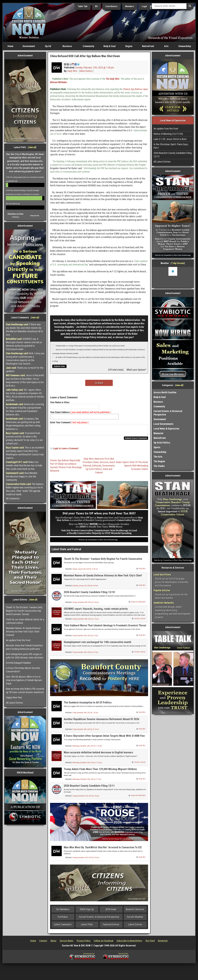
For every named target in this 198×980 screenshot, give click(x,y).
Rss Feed (150, 942)
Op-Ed (48, 46)
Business (67, 46)
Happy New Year (14, 697)
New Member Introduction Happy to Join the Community (22, 476)
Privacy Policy (84, 942)
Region (129, 46)
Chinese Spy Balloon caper (135, 89)
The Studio (159, 466)
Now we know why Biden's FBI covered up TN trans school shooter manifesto (25, 690)
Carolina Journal (140, 620)
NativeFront (148, 46)
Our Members (63, 911)
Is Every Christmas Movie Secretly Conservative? (23, 670)
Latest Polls (87, 926)
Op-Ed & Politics (94, 471)
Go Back (99, 383)
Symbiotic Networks (164, 603)
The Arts (158, 457)
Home (10, 46)
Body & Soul (110, 46)
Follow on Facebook (104, 942)
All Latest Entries (14, 703)
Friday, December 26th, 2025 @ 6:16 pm (85, 637)
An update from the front (18, 640)
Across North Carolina (165, 392)
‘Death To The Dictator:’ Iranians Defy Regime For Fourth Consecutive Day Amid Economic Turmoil (24, 611)
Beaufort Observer (135, 911)
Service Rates (67, 942)
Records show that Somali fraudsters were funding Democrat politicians (24, 647)
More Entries (86, 71)
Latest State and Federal (66, 551)
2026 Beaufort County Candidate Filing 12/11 (89, 787)
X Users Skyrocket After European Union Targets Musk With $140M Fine (104, 737)
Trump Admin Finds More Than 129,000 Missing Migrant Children (100, 771)
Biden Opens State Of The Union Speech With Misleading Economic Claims (132, 467)
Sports (157, 447)
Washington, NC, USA (173, 277)
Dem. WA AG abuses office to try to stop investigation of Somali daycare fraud (24, 680)
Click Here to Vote (15, 214)
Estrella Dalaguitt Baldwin (18, 663)
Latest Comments (63, 926)
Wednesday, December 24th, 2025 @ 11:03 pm (87, 748)
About (53, 942)
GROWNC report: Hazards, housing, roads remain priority (96, 610)
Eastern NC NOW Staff (138, 604)
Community (88, 46)
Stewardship (185, 46)
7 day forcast (178, 263)
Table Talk (83, 6)
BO (96, 6)
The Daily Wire (113, 79)
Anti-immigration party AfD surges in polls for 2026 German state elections (25, 656)
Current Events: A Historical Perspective (99, 919)
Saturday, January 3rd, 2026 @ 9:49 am (85, 587)
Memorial (158, 433)
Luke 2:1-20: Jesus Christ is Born (170, 139)
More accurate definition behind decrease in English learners (98, 754)
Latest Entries (135, 926)
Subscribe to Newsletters (129, 942)
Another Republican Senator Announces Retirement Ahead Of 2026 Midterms (101, 722)
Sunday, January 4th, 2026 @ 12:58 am (85, 571)
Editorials (97, 467)
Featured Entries (111, 926)
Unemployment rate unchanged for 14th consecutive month (97, 644)
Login (144, 6)
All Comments (13, 498)
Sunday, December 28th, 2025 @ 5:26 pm (86, 604)
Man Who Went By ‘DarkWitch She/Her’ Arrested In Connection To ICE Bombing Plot (103, 851)
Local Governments (163, 424)
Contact (43, 942)
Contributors (112, 6)
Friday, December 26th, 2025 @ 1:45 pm (85, 714)
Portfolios (63, 919)
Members (130, 6)
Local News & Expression (166, 429)
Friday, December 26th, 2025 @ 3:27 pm (85, 654)
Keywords (163, 942)
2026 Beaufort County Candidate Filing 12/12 (173, 155)
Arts (166, 46)
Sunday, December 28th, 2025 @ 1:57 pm (86, 621)
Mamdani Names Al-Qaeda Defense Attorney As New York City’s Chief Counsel (23, 632)
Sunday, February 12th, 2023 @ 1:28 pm (95, 67)
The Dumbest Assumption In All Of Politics (88, 704)
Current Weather (135, 919)
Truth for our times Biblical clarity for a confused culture (25, 621)
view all (32, 147)
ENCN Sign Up (87, 911)
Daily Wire (72, 71)
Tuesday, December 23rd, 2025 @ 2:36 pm (86, 859)
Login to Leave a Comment (66, 450)
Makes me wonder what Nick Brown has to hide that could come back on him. (24, 465)
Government (29, 46)
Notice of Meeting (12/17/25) (168, 134)
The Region (159, 461)
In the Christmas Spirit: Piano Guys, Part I (171, 146)
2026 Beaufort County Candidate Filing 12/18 (89, 594)
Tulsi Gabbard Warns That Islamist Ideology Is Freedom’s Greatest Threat (105, 627)
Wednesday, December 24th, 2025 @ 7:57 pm (87, 781)
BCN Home (111, 911)
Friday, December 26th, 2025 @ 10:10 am (86, 731)
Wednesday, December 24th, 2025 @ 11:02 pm (87, 764)
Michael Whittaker (59, 82)
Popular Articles (162, 590)
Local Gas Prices (162, 575)
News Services (101, 464)
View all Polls (35, 216)
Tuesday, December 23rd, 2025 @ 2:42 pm (86, 798)
